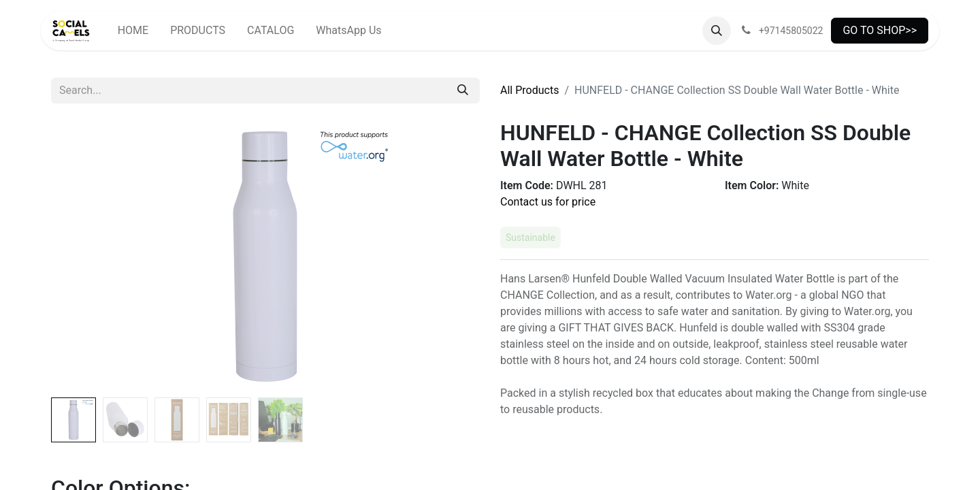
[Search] (463, 91)
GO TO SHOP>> (880, 30)
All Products (529, 90)
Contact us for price (548, 202)
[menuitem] (133, 31)
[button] (717, 31)
